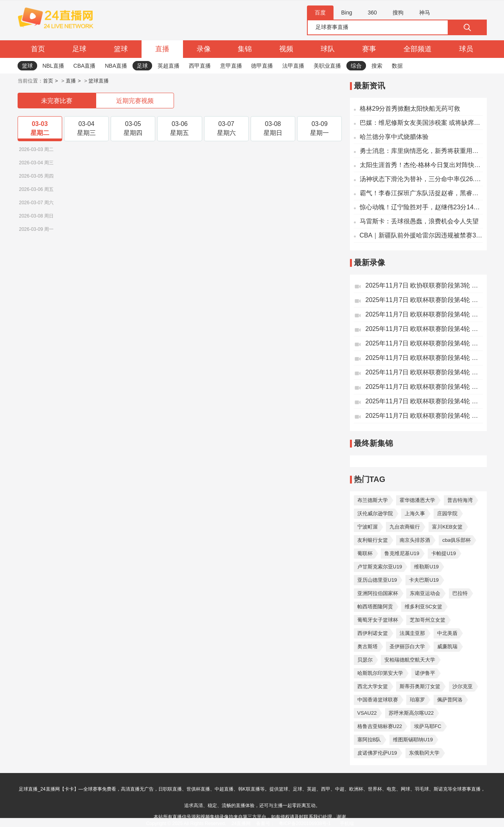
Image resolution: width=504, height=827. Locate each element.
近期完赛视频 (135, 101)
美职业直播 (327, 66)
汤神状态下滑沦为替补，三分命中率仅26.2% (421, 179)
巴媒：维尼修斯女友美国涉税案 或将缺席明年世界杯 (421, 123)
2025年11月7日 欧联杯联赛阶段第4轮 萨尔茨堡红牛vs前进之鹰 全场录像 (424, 372)
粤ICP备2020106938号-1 (305, 823)
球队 (328, 49)
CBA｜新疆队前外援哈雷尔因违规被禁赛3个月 (421, 235)
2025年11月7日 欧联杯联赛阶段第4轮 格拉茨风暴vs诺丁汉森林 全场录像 (424, 329)
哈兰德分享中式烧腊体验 (394, 137)
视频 (286, 49)
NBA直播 (116, 66)
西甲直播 (200, 66)
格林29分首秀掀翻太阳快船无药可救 (410, 109)
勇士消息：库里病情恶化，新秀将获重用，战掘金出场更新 (421, 151)
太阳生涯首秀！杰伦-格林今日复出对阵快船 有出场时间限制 (421, 165)
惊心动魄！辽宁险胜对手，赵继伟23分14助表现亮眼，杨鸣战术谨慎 (421, 207)
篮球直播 (99, 81)
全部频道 (418, 49)
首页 (38, 49)
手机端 (347, 823)
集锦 (245, 49)
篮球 (121, 49)
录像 (204, 49)
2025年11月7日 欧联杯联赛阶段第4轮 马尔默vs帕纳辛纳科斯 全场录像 (424, 416)
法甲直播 (293, 66)
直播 (162, 49)
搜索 (377, 66)
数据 (397, 66)
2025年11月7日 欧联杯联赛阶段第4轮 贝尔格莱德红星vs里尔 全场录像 (424, 300)
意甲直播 (231, 66)
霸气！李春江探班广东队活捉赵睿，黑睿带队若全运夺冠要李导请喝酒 (421, 193)
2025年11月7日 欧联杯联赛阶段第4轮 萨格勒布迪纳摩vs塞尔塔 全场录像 (424, 343)
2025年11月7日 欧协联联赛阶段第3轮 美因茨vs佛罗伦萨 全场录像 (424, 285)
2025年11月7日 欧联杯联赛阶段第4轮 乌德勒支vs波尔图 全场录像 (424, 401)
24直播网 (241, 823)
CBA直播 (85, 66)
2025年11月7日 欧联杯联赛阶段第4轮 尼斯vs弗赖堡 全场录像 (424, 314)
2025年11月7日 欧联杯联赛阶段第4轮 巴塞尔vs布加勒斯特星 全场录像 (424, 358)
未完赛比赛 (57, 101)
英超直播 (169, 66)
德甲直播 (262, 66)
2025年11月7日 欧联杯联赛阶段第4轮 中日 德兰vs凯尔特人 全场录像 (424, 387)
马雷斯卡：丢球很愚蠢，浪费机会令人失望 (419, 221)
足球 (79, 49)
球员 (466, 49)
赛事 (369, 49)
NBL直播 (53, 66)
